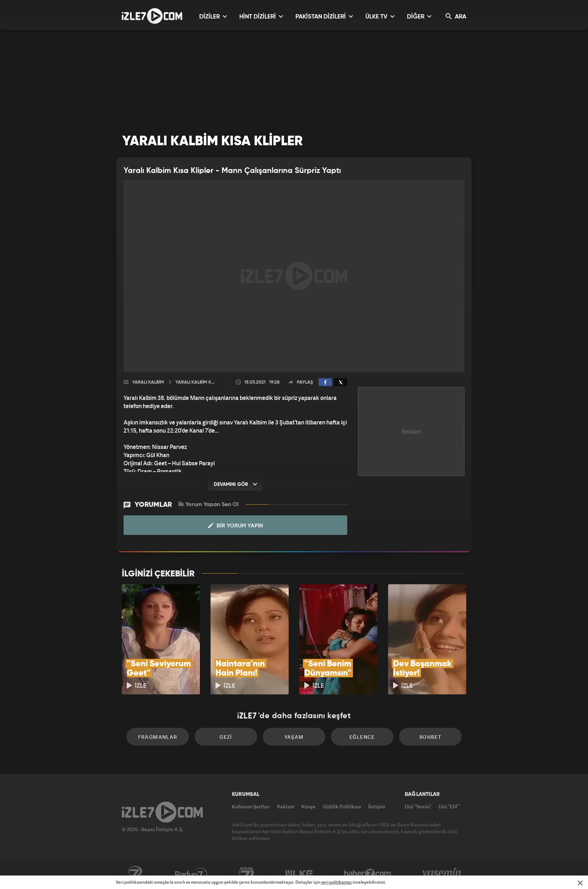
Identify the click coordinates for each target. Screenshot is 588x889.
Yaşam (294, 737)
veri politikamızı (336, 882)
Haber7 (368, 874)
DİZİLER (213, 17)
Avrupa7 (246, 874)
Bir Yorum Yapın (236, 526)
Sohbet (430, 737)
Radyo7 (191, 874)
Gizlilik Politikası (342, 806)
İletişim (377, 806)
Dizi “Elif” (449, 806)
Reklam (286, 806)
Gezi (226, 737)
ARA (456, 17)
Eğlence (362, 737)
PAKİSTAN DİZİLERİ (324, 17)
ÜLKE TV (380, 17)
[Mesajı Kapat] (580, 883)
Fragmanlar (158, 737)
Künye (309, 806)
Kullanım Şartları (251, 806)
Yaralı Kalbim (148, 382)
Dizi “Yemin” (418, 806)
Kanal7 (135, 874)
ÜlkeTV (299, 874)
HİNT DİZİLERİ (261, 17)
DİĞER (419, 17)
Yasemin (442, 874)
